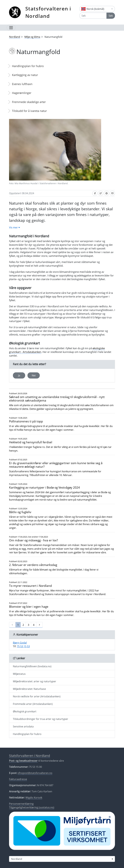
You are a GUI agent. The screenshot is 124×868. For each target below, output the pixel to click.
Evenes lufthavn (22, 84)
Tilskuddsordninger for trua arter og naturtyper (41, 719)
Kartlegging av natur (25, 75)
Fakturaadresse (18, 779)
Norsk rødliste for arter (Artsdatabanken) (37, 696)
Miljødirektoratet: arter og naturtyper (35, 681)
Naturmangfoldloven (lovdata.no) (32, 666)
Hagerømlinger (22, 93)
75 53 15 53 (23, 646)
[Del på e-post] (112, 193)
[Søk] (93, 16)
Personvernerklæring (21, 804)
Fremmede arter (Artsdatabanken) (33, 704)
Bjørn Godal (20, 643)
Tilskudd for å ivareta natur (29, 111)
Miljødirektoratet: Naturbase (29, 689)
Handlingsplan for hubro (28, 66)
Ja (19, 375)
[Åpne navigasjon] (11, 28)
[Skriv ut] (107, 193)
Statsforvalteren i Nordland (48, 12)
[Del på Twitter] (101, 193)
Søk (111, 16)
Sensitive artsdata (23, 726)
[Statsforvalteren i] (62, 859)
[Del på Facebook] (95, 193)
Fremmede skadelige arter (29, 102)
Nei (34, 375)
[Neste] (39, 625)
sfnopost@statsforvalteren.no (35, 773)
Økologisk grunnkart (25, 711)
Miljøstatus (19, 674)
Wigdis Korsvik (34, 798)
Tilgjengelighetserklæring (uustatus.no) (32, 807)
